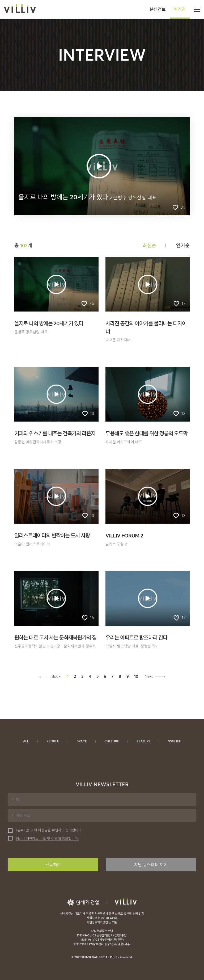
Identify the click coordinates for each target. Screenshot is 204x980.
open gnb (197, 9)
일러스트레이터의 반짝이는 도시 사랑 (52, 535)
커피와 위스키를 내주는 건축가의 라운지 (55, 433)
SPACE (82, 741)
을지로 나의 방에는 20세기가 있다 (49, 323)
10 (136, 676)
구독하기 (53, 865)
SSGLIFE (175, 741)
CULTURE (112, 741)
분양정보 (158, 9)
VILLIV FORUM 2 (124, 535)
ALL (26, 741)
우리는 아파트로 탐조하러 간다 (136, 638)
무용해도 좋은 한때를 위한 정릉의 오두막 (146, 433)
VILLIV (20, 9)
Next (149, 676)
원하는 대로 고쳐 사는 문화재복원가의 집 (55, 638)
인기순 (183, 245)
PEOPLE (53, 741)
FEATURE (144, 741)
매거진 (180, 9)
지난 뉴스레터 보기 (151, 865)
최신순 (149, 245)
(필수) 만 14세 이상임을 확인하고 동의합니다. (45, 830)
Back (56, 676)
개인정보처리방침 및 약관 (102, 922)
